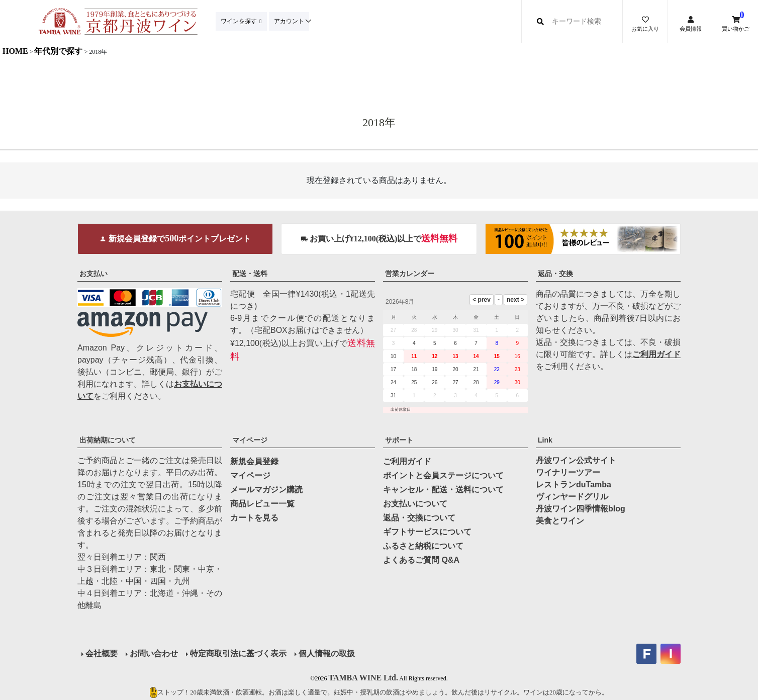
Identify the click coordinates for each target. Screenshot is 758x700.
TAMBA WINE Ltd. (363, 678)
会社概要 (102, 653)
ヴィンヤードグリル (572, 497)
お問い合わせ (154, 653)
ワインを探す (240, 21)
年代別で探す (58, 51)
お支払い (93, 274)
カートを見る (254, 518)
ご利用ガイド (656, 354)
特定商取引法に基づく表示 (238, 653)
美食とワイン (560, 521)
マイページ (250, 440)
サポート (399, 440)
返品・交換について (419, 518)
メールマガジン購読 (266, 490)
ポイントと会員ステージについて (443, 475)
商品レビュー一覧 (262, 504)
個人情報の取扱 (327, 653)
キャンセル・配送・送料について (443, 490)
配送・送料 (250, 274)
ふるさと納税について (423, 546)
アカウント (292, 21)
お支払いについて (415, 504)
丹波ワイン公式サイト (576, 460)
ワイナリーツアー (568, 472)
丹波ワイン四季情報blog (581, 509)
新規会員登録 (254, 461)
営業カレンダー (410, 274)
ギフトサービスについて (427, 532)
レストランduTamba (574, 485)
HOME (15, 51)
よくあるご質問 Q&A (421, 560)
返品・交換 (555, 274)
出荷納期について (108, 440)
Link (545, 440)
